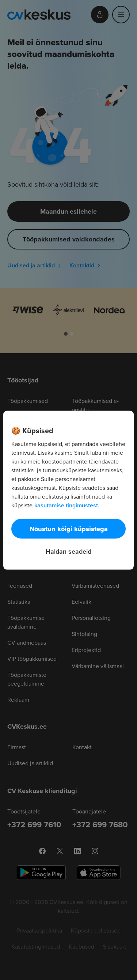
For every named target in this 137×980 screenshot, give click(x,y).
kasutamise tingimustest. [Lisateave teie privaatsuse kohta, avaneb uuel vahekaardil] (67, 505)
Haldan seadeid (68, 551)
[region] (68, 490)
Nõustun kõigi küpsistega (69, 529)
